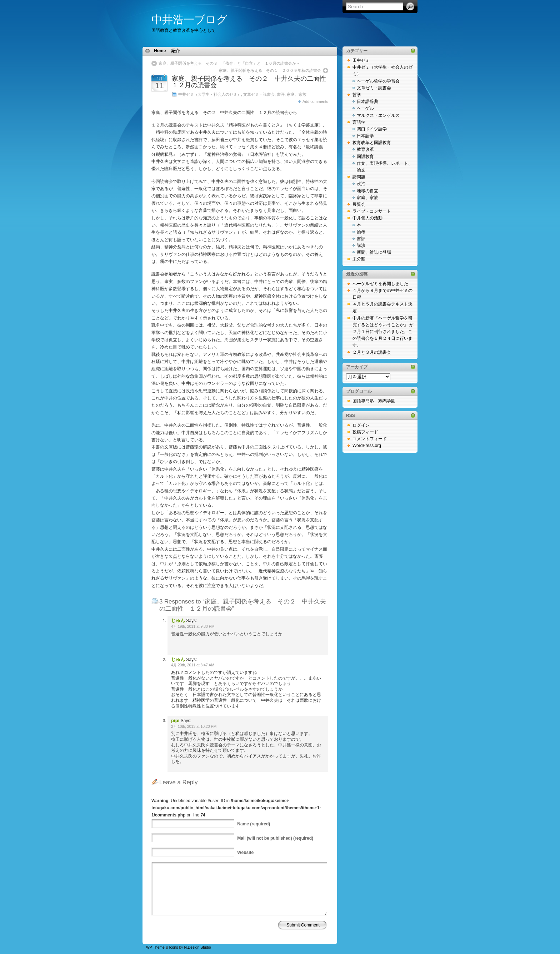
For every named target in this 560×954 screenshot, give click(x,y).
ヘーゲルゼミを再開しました (380, 284)
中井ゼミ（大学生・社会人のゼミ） (210, 94)
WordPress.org (367, 446)
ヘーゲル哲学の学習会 (378, 81)
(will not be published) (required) (275, 838)
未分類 (359, 259)
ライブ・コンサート (372, 211)
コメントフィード (370, 439)
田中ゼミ (361, 60)
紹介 (175, 51)
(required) (254, 824)
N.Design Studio (197, 947)
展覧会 (359, 204)
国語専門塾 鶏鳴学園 (374, 401)
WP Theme (155, 947)
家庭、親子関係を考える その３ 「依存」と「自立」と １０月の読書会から (229, 63)
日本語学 (365, 136)
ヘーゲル (365, 108)
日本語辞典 (367, 101)
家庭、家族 (297, 94)
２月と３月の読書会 (372, 352)
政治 (361, 184)
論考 (361, 232)
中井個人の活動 (367, 218)
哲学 (357, 95)
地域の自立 (367, 191)
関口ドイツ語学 (372, 129)
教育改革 (365, 149)
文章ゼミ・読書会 (259, 94)
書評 (281, 94)
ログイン (361, 425)
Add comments (315, 101)
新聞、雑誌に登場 (374, 252)
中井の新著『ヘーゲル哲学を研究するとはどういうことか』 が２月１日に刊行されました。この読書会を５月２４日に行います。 (383, 332)
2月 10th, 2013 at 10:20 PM (194, 727)
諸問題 (359, 177)
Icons (174, 947)
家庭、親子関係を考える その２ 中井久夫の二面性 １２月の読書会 (252, 82)
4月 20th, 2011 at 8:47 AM (193, 665)
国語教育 (365, 156)
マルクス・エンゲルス (378, 115)
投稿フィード (365, 432)
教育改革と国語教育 (372, 143)
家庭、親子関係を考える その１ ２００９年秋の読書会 (270, 70)
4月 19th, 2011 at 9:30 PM (193, 627)
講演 (361, 245)
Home (160, 51)
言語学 (359, 122)
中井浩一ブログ (189, 19)
